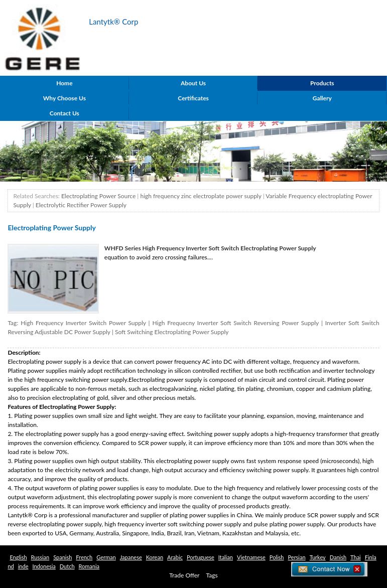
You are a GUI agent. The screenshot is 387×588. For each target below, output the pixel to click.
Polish (277, 557)
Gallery (322, 98)
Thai (356, 557)
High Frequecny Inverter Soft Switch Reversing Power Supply (236, 323)
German (106, 557)
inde (23, 566)
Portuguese (201, 557)
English (18, 557)
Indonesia (44, 566)
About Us (193, 83)
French (84, 557)
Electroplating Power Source (98, 196)
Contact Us (64, 113)
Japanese (131, 557)
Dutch (67, 566)
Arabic (175, 557)
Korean (155, 557)
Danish (338, 557)
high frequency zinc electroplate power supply (201, 196)
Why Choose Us (64, 98)
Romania (89, 566)
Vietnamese (251, 557)
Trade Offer (184, 575)
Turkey (318, 557)
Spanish (62, 557)
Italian (226, 557)
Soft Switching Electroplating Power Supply (172, 332)
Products (322, 83)
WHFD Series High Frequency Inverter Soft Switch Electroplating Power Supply (210, 248)
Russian (40, 557)
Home (64, 83)
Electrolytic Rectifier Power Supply (81, 205)
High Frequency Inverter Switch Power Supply (83, 323)
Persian (297, 557)
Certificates (193, 98)
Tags (212, 575)
